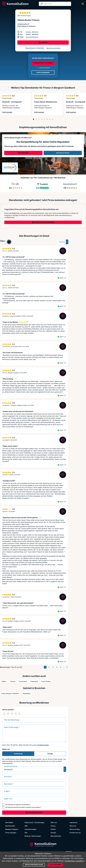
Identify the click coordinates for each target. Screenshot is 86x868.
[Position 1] (33, 119)
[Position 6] (47, 119)
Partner (53, 829)
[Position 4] (42, 119)
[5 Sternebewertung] (19, 713)
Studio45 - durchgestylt (12, 102)
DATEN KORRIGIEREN (43, 73)
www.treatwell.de (32, 37)
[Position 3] (39, 119)
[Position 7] (50, 119)
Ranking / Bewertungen (33, 836)
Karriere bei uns (75, 833)
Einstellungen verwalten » (74, 861)
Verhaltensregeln (43, 745)
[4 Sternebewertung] (16, 713)
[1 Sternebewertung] (4, 713)
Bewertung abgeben (53, 48)
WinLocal (73, 826)
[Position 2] (36, 119)
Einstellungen (40, 822)
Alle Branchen (10, 826)
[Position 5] (44, 119)
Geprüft (62, 278)
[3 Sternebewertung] (12, 713)
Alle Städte (9, 822)
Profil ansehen (11, 112)
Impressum (73, 822)
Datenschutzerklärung (14, 807)
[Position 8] (53, 119)
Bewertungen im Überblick (35, 48)
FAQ (26, 833)
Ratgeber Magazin (12, 829)
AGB (9, 805)
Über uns (54, 822)
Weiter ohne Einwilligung (34, 865)
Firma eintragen (11, 833)
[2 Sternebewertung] (8, 713)
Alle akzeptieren (55, 865)
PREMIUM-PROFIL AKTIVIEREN (43, 63)
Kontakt (53, 833)
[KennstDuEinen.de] (15, 4)
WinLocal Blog (75, 829)
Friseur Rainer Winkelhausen (46, 102)
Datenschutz (29, 822)
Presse (53, 826)
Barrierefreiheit (56, 836)
